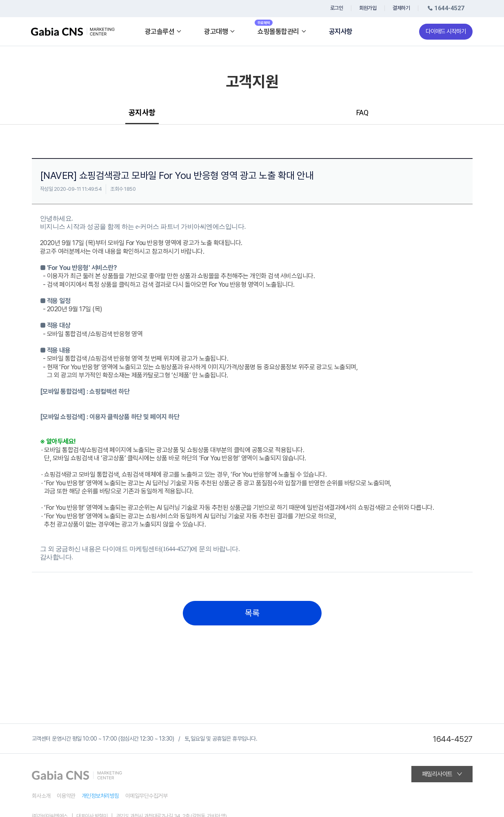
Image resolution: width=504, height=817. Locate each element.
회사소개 (41, 796)
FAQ (362, 113)
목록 (252, 613)
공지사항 (341, 32)
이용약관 (66, 796)
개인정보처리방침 (100, 796)
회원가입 (368, 8)
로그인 (337, 8)
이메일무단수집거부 (147, 796)
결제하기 (401, 8)
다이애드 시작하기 (446, 31)
